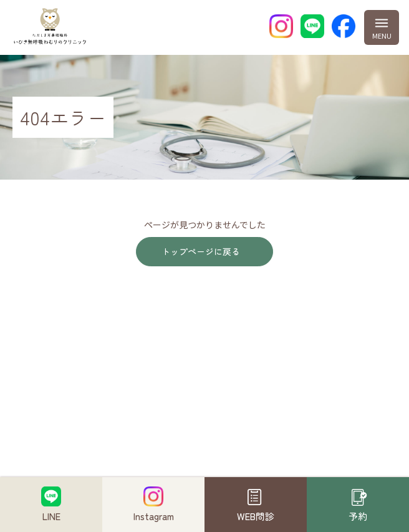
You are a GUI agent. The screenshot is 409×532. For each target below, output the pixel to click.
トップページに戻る (201, 251)
